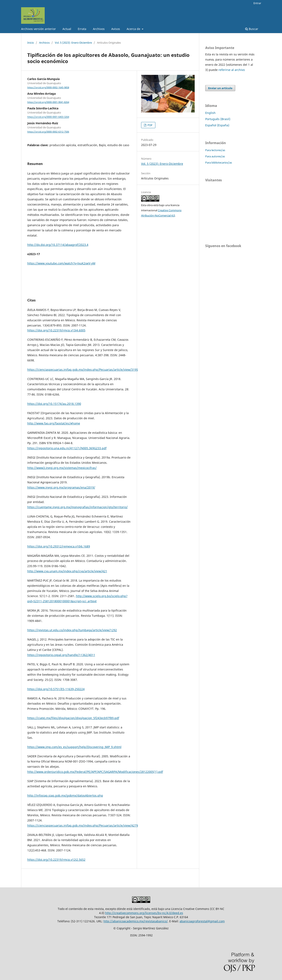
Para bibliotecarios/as (219, 163)
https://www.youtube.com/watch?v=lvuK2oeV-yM (61, 263)
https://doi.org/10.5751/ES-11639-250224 (56, 689)
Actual (67, 29)
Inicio (31, 43)
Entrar (257, 3)
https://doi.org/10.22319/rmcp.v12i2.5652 (56, 860)
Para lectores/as (215, 150)
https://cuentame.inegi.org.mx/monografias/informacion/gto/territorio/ (77, 507)
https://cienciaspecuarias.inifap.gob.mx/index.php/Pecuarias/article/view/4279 (83, 825)
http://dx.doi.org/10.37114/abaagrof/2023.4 (58, 245)
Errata (82, 29)
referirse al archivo (232, 70)
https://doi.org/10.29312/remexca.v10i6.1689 (59, 546)
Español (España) (217, 125)
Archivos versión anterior (38, 29)
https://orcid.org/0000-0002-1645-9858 (48, 87)
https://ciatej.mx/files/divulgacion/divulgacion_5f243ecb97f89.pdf (73, 718)
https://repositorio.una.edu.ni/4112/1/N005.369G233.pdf (67, 448)
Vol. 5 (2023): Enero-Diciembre (73, 43)
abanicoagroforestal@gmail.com (202, 921)
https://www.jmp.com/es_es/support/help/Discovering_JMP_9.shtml (74, 747)
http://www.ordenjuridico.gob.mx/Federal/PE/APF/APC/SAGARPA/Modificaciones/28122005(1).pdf (95, 772)
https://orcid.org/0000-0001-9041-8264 (48, 102)
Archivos (99, 29)
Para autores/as (215, 156)
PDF (150, 125)
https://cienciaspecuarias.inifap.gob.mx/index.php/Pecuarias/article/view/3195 (83, 370)
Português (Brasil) (218, 119)
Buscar (252, 29)
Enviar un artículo (220, 88)
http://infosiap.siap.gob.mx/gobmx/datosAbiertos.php (65, 795)
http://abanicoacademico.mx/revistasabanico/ (136, 921)
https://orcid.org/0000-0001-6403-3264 (48, 117)
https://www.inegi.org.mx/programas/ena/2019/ (61, 487)
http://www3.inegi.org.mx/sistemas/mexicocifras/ (62, 468)
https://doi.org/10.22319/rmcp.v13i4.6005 (56, 330)
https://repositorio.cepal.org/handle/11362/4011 (61, 655)
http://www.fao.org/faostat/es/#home (54, 423)
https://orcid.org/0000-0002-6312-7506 (48, 132)
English (210, 113)
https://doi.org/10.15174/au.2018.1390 (54, 404)
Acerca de (134, 29)
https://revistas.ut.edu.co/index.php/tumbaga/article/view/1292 (72, 630)
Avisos (116, 29)
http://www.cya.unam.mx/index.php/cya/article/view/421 (67, 571)
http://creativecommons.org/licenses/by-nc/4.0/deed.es (144, 913)
